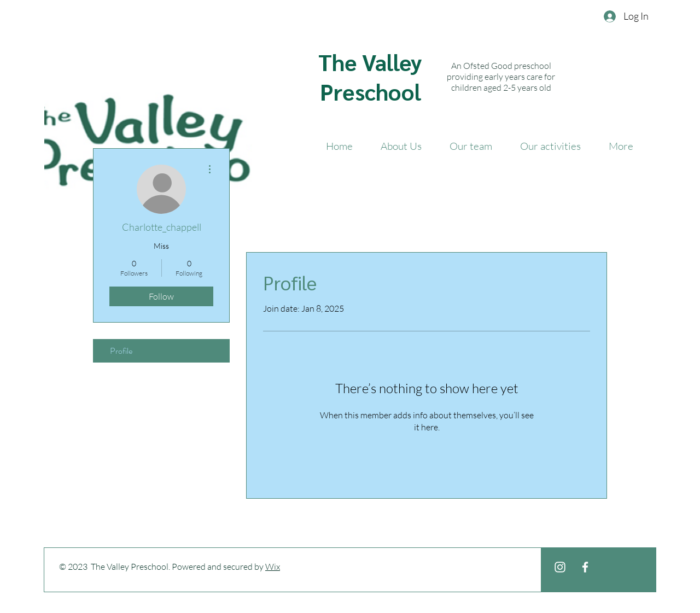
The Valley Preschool (370, 77)
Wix (273, 567)
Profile (121, 351)
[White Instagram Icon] (560, 567)
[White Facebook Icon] (585, 567)
